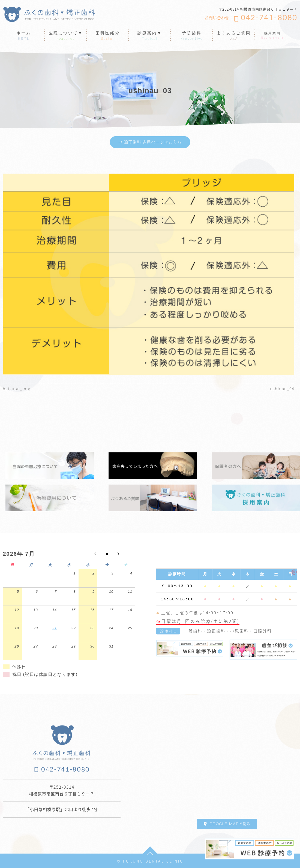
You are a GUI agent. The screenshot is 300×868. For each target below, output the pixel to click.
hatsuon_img (17, 389)
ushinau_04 (282, 389)
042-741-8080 (269, 18)
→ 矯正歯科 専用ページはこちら (150, 142)
